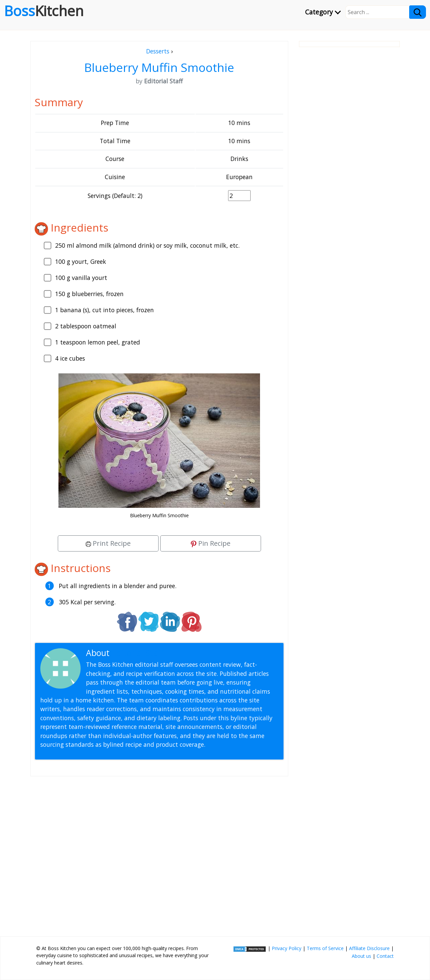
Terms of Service (325, 948)
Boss (44, 11)
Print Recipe (108, 543)
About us (361, 956)
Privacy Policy (287, 948)
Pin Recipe (211, 543)
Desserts (158, 51)
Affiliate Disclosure (369, 948)
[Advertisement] (159, 854)
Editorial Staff (138, 653)
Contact (385, 956)
